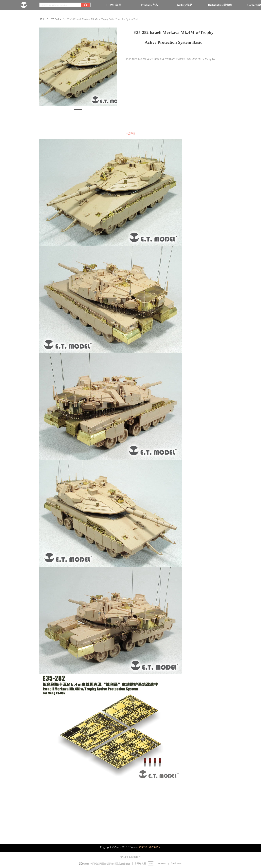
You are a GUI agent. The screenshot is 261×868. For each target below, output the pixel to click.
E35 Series (56, 19)
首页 (42, 19)
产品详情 (130, 134)
